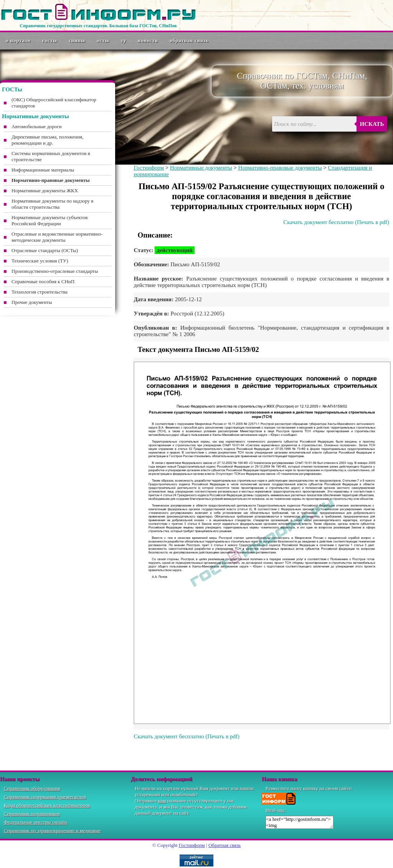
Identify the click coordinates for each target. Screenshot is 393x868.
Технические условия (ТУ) (40, 261)
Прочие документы (32, 302)
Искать (372, 124)
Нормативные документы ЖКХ (45, 191)
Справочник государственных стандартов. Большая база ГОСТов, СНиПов (98, 26)
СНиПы (77, 40)
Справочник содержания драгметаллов (45, 797)
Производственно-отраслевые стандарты (55, 271)
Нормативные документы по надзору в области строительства (52, 204)
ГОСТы (50, 40)
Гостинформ (149, 168)
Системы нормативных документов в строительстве (51, 156)
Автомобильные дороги (37, 126)
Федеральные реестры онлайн (36, 822)
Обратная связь (189, 40)
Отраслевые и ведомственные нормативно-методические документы (57, 237)
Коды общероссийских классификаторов (47, 805)
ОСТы (103, 40)
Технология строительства (40, 292)
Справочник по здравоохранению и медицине (52, 831)
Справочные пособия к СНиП (43, 281)
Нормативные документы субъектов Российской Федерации (50, 220)
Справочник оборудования (32, 788)
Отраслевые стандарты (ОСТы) (45, 250)
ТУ (124, 40)
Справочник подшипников (32, 814)
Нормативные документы (201, 168)
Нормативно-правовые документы (280, 168)
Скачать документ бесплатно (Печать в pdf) (336, 222)
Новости (148, 40)
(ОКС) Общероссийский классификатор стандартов (54, 103)
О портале (18, 40)
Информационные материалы (43, 170)
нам (162, 801)
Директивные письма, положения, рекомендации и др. (47, 140)
